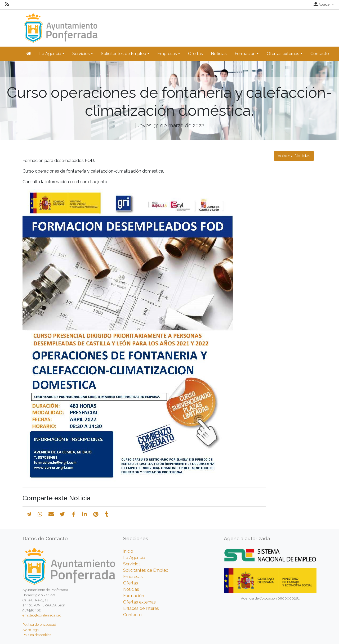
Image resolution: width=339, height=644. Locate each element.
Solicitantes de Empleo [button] (124, 54)
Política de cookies (37, 635)
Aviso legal (31, 630)
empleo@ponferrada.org (42, 615)
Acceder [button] (322, 4)
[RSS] (7, 4)
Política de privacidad (39, 625)
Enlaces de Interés (141, 608)
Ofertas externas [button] (283, 54)
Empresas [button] (167, 54)
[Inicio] (60, 26)
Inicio (128, 551)
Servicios (132, 564)
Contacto (320, 54)
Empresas (133, 577)
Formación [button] (245, 54)
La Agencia (134, 558)
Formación (134, 596)
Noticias (219, 54)
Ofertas (195, 54)
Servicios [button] (81, 54)
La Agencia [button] (50, 54)
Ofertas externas (139, 602)
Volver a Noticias (294, 156)
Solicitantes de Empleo (146, 570)
